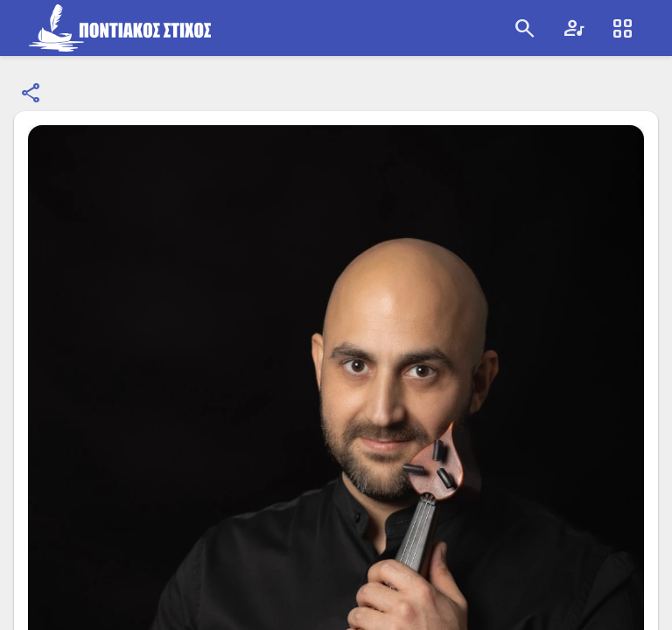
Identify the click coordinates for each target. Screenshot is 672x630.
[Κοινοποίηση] (31, 94)
